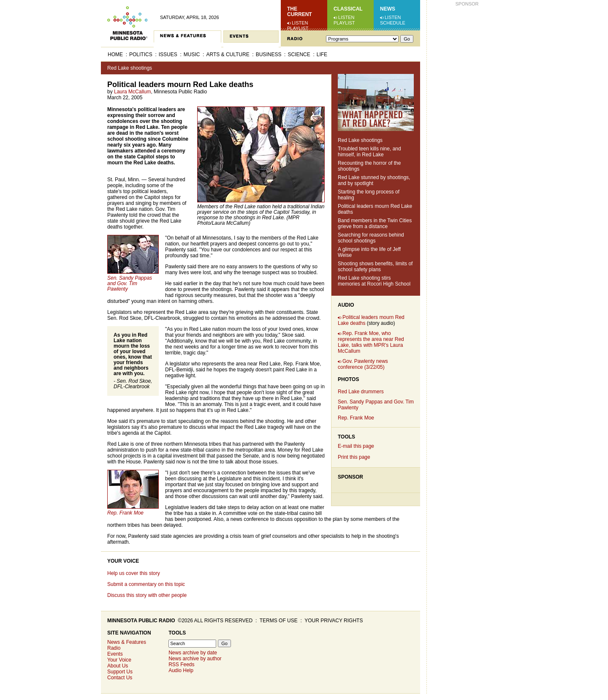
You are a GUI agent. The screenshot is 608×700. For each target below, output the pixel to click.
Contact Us (120, 678)
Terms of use (279, 621)
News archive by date (193, 653)
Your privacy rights (334, 621)
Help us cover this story (134, 573)
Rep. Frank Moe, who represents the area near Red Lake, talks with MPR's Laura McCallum (371, 342)
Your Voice (123, 561)
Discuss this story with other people (147, 595)
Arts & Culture (228, 54)
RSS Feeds (181, 665)
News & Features (127, 642)
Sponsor (350, 477)
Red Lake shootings (130, 68)
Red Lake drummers (361, 392)
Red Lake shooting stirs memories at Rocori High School (374, 281)
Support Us (120, 672)
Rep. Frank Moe (356, 418)
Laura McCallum (132, 92)
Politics (141, 54)
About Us (118, 666)
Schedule (393, 23)
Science (299, 54)
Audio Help (181, 670)
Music (192, 54)
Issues (168, 54)
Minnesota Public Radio (141, 621)
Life (322, 54)
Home (115, 54)
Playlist (298, 28)
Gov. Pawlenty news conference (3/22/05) (363, 364)
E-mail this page (356, 446)
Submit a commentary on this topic (146, 584)
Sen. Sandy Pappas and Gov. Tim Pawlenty (130, 283)
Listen (300, 23)
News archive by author (195, 659)
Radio (114, 648)
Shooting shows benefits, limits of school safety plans (375, 267)
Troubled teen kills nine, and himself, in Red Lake (369, 152)
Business (269, 54)
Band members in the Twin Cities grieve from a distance (375, 223)
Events (115, 654)
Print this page (354, 457)
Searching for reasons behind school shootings (371, 238)
